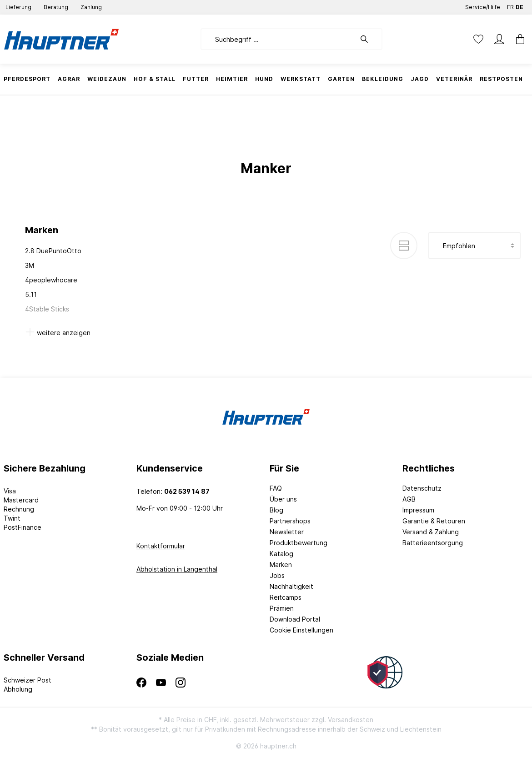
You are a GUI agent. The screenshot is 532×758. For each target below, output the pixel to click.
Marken (281, 565)
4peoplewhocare (51, 280)
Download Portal (295, 619)
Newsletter (287, 532)
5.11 (31, 294)
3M (30, 265)
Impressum (418, 510)
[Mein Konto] (499, 39)
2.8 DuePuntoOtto (53, 251)
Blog (276, 510)
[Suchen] (369, 39)
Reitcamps (286, 597)
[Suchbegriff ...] (278, 39)
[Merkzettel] (478, 39)
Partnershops (290, 521)
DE (519, 5)
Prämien (282, 608)
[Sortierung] (474, 246)
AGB (409, 499)
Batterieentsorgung (433, 543)
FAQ (276, 488)
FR (510, 5)
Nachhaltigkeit (291, 586)
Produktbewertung (299, 543)
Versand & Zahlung (431, 532)
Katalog (281, 554)
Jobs (277, 575)
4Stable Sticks (47, 309)
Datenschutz (422, 488)
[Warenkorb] (517, 39)
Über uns (283, 499)
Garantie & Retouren (434, 521)
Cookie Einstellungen (301, 630)
